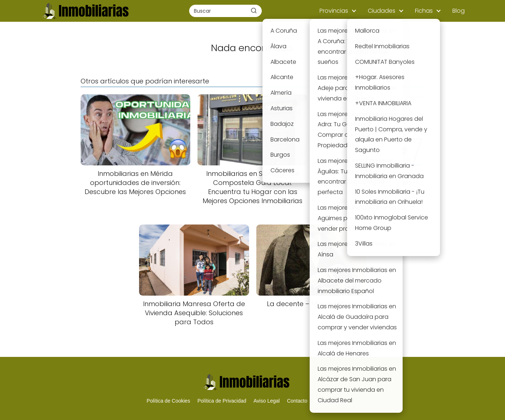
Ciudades (382, 11)
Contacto (297, 401)
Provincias (334, 11)
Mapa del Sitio (331, 401)
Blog (459, 11)
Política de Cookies (168, 401)
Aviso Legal (266, 401)
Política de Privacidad (222, 401)
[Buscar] (254, 11)
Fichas (424, 11)
